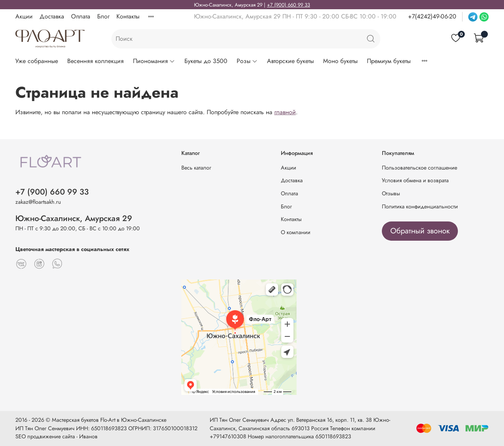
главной (285, 112)
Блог (103, 16)
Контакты (128, 16)
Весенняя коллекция (95, 61)
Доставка (52, 16)
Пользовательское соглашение (419, 168)
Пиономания (154, 61)
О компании (296, 232)
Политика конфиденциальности (420, 206)
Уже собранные (37, 61)
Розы (247, 61)
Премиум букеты (389, 61)
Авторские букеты (290, 61)
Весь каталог (196, 168)
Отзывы (391, 193)
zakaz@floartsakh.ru (38, 202)
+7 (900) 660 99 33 (288, 5)
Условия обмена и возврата (415, 180)
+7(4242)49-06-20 (432, 16)
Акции (24, 16)
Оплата (81, 16)
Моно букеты (340, 61)
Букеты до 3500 (206, 61)
